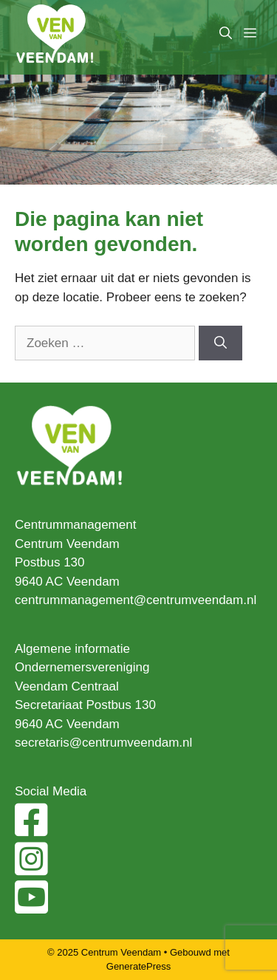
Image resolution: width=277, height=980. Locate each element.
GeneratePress (138, 966)
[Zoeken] (220, 343)
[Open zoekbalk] (226, 34)
